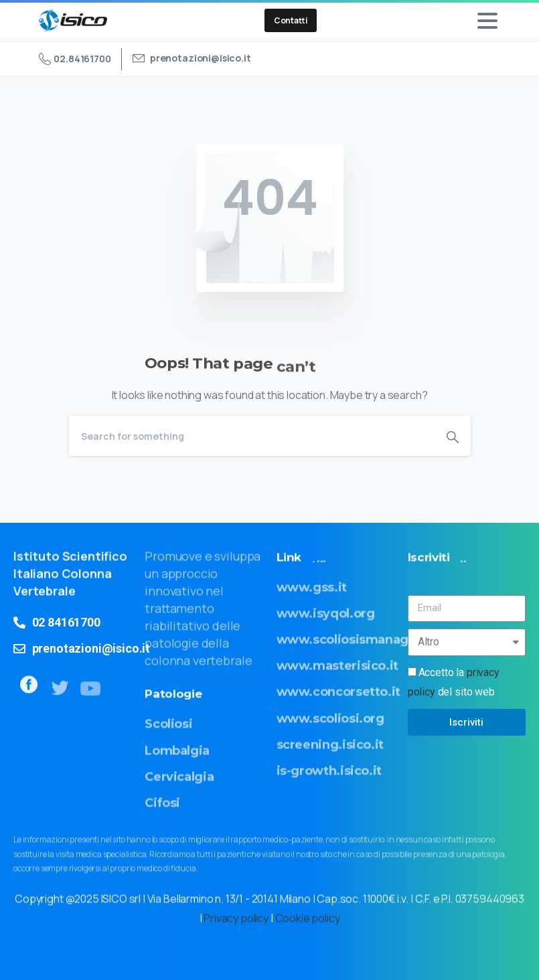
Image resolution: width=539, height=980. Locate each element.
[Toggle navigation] (487, 21)
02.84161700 (75, 59)
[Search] (252, 436)
